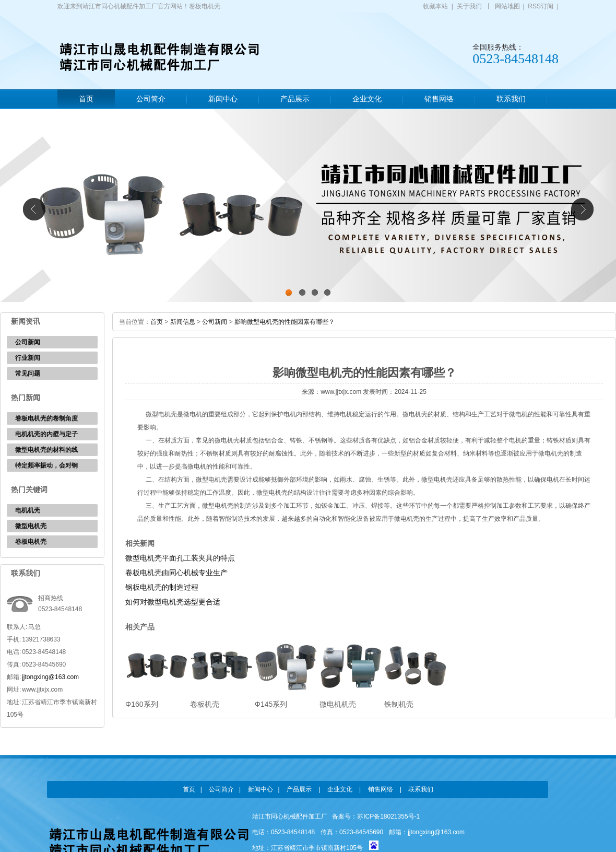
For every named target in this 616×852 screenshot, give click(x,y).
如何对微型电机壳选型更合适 (173, 602)
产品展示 (295, 99)
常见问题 (28, 374)
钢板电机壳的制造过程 (162, 587)
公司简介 (151, 99)
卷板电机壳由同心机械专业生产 (176, 573)
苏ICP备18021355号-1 (388, 816)
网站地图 (507, 6)
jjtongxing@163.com (50, 677)
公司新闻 (28, 342)
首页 (86, 99)
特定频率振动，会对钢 (46, 465)
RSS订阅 (541, 6)
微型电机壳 (31, 526)
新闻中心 (223, 99)
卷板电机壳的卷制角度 (46, 418)
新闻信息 (183, 322)
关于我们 (469, 6)
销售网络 (439, 99)
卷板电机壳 (31, 542)
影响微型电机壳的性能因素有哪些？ (285, 322)
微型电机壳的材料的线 (46, 450)
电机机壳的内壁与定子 (46, 434)
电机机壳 (28, 510)
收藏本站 (435, 6)
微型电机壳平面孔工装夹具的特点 (180, 558)
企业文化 (367, 99)
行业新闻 (28, 358)
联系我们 (511, 99)
